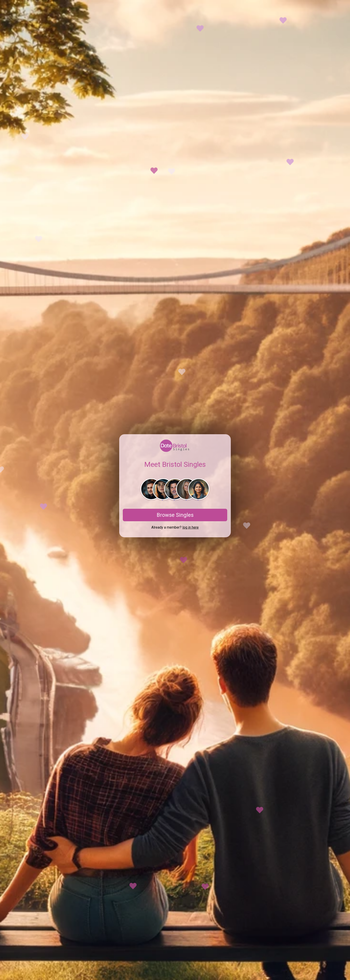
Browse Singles (175, 515)
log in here (191, 527)
